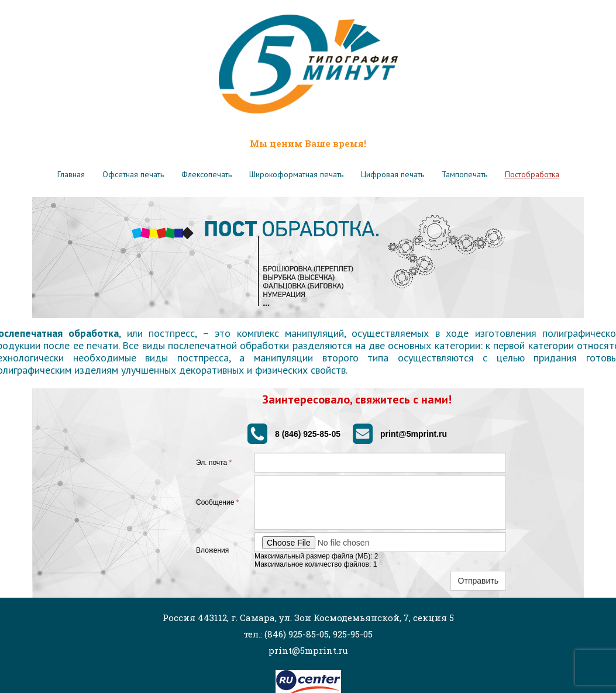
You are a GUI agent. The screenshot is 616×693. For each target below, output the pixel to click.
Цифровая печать (393, 174)
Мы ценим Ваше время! (308, 143)
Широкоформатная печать (296, 174)
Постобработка (532, 174)
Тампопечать (464, 174)
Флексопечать (207, 174)
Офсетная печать (133, 174)
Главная (71, 174)
